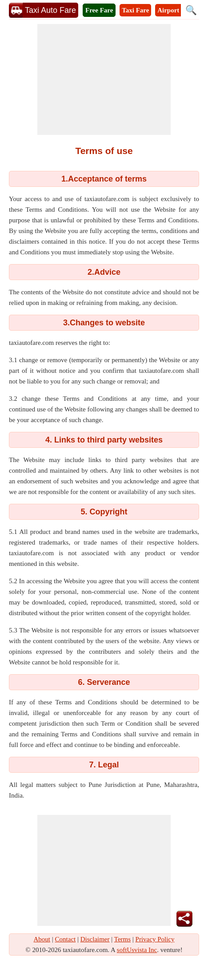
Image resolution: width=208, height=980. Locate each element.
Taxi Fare (135, 10)
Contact (66, 939)
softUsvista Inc (137, 950)
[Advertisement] (104, 79)
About (42, 939)
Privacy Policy (155, 939)
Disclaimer (95, 939)
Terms (122, 939)
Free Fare (99, 10)
